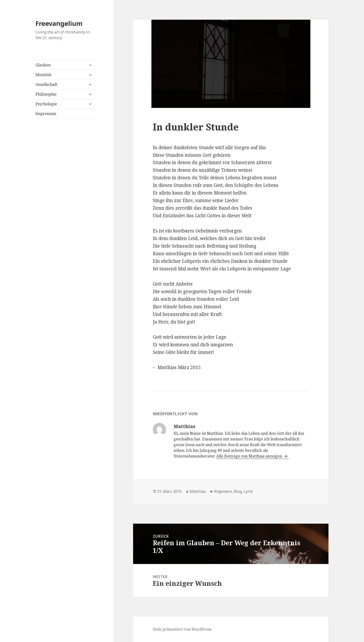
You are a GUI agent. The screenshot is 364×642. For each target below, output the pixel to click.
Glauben (43, 65)
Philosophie (46, 94)
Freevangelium (59, 23)
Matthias (198, 491)
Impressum (46, 114)
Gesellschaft (46, 84)
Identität (43, 75)
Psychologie (46, 104)
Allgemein (223, 491)
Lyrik (248, 491)
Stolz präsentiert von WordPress (182, 629)
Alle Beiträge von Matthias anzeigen (250, 456)
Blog (238, 491)
